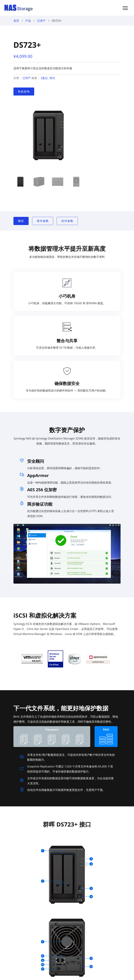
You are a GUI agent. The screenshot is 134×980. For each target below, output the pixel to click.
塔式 (52, 78)
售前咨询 (24, 92)
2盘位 (44, 78)
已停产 (41, 21)
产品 (28, 21)
